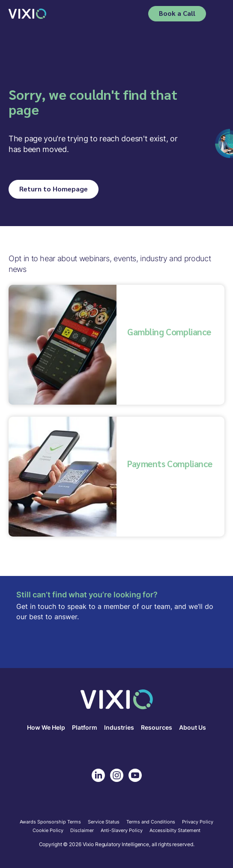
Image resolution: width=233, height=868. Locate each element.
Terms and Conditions (151, 822)
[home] (27, 13)
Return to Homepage (54, 189)
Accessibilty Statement (175, 831)
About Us (193, 728)
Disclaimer (82, 831)
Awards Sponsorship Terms (50, 822)
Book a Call (177, 13)
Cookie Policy (48, 831)
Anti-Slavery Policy (122, 831)
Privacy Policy (198, 822)
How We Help (46, 728)
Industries (119, 728)
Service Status (104, 822)
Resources (157, 728)
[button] (219, 14)
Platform (85, 728)
